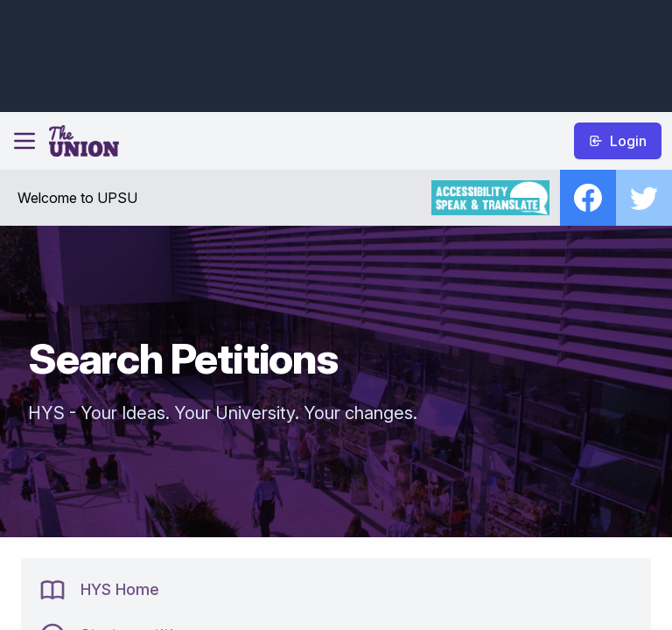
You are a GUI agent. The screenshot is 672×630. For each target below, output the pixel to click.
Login (618, 141)
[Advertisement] (332, 53)
